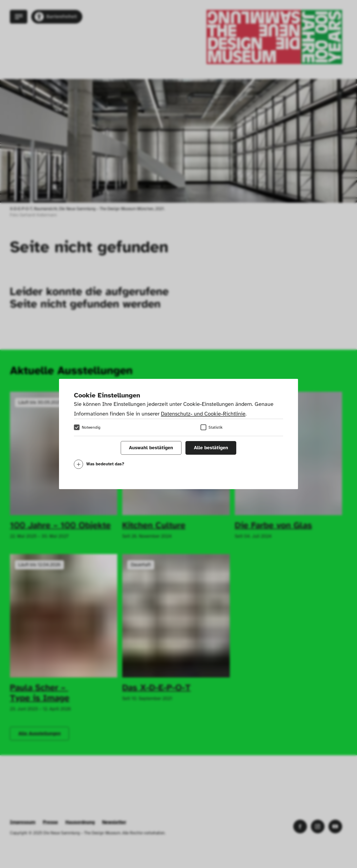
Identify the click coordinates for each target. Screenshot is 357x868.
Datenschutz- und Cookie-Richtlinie (203, 414)
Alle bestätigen (211, 448)
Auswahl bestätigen (151, 448)
